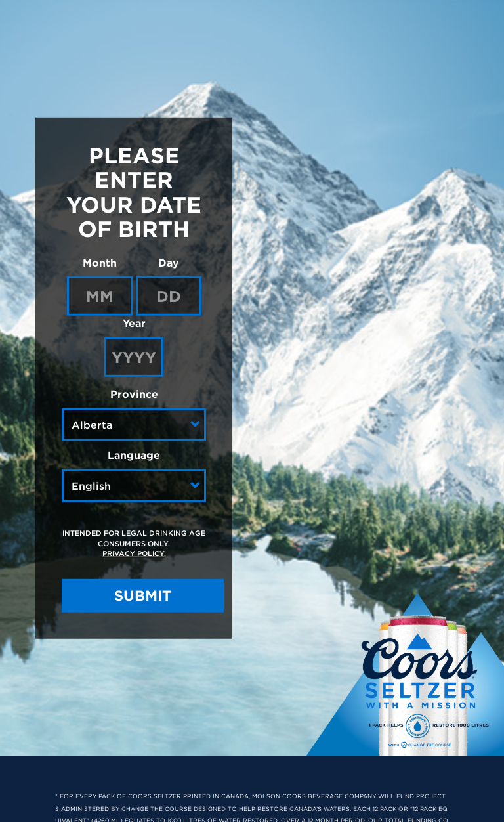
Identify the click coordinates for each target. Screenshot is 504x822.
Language (134, 455)
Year (134, 323)
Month (100, 262)
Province (134, 394)
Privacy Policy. (134, 553)
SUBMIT (143, 595)
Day (169, 262)
